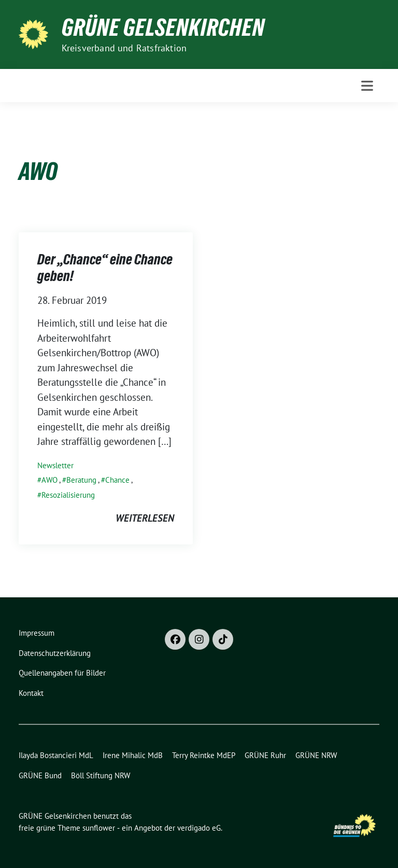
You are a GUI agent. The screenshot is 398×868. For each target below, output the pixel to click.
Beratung (81, 480)
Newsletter (55, 465)
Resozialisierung (68, 495)
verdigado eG (199, 828)
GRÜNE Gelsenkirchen (163, 27)
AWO (49, 480)
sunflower (99, 828)
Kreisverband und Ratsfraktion (124, 48)
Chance (117, 480)
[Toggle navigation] (367, 86)
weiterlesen (145, 518)
